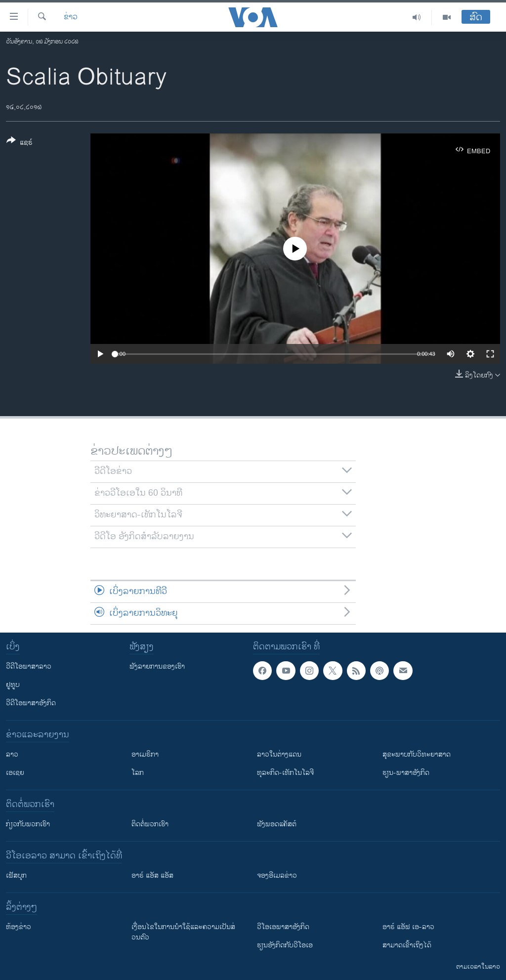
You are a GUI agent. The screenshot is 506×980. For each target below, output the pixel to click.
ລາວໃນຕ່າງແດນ (279, 754)
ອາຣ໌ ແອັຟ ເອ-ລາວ (408, 927)
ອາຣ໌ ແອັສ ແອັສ (152, 875)
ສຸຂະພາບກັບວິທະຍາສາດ (417, 754)
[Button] (20, 143)
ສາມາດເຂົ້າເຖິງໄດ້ (407, 945)
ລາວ (12, 754)
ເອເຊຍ (15, 773)
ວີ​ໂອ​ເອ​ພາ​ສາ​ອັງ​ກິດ (283, 927)
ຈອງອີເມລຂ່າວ (277, 875)
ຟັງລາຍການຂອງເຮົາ (157, 666)
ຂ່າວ (71, 17)
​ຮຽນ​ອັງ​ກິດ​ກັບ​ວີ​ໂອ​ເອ (285, 945)
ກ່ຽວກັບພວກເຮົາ (28, 824)
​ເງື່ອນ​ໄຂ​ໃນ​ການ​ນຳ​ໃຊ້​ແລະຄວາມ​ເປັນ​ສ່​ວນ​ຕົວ (183, 932)
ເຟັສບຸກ (16, 875)
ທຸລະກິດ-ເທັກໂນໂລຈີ (285, 773)
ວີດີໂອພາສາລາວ (29, 666)
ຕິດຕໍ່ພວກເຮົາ (150, 824)
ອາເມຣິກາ (145, 754)
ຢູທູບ (13, 685)
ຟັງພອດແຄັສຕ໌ (277, 824)
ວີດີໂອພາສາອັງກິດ (31, 703)
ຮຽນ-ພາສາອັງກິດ (406, 773)
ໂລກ (138, 773)
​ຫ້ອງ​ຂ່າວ (19, 927)
